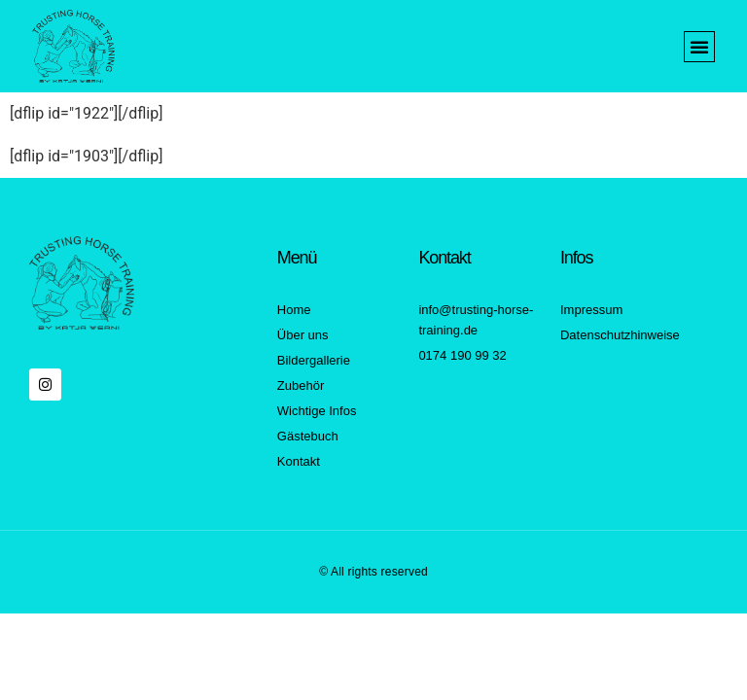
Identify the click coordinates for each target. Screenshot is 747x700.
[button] (699, 47)
